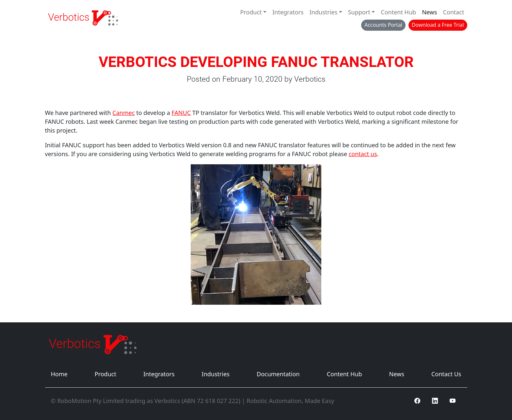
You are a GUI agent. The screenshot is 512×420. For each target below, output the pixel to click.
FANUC (181, 113)
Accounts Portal (383, 25)
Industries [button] (323, 12)
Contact (453, 12)
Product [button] (251, 12)
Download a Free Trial (438, 25)
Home (59, 374)
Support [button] (359, 12)
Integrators (288, 12)
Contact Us (446, 374)
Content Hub (398, 12)
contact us (363, 154)
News (429, 12)
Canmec (123, 113)
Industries (216, 374)
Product (105, 374)
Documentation (278, 374)
